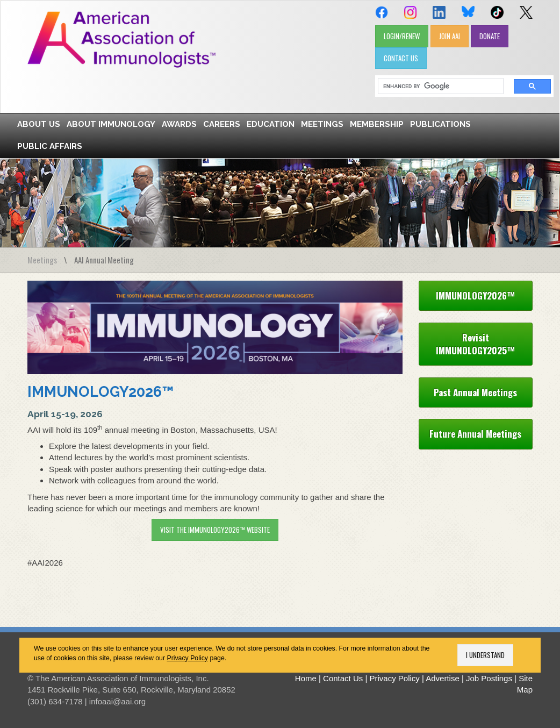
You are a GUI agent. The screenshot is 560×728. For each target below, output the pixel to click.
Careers (222, 124)
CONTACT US (401, 58)
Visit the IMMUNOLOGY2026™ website (215, 530)
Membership (377, 124)
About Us (39, 124)
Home (306, 678)
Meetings (322, 124)
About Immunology (111, 124)
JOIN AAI (450, 36)
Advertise (443, 678)
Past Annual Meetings (475, 392)
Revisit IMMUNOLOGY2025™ (475, 344)
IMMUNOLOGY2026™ (100, 392)
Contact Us (343, 678)
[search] (437, 86)
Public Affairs (50, 146)
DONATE (490, 36)
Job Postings (489, 678)
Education (271, 124)
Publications (440, 124)
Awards (179, 124)
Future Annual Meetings (475, 434)
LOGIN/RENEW (402, 36)
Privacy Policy (187, 658)
